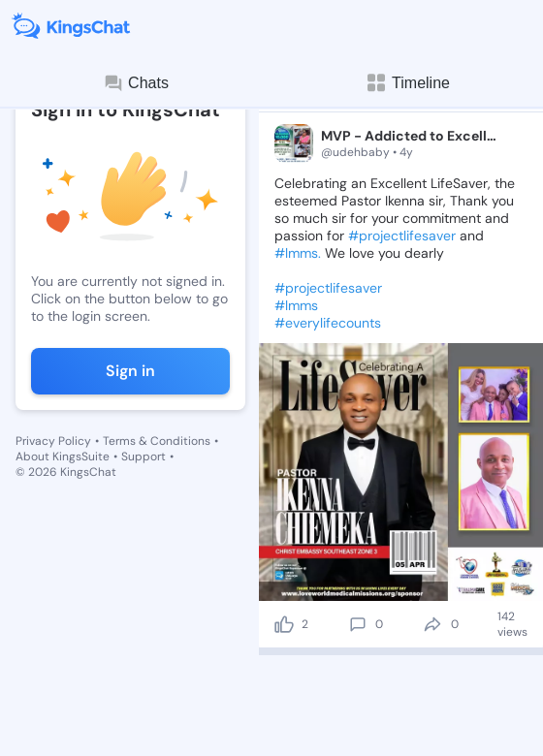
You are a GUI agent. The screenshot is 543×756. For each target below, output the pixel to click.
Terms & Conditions (157, 441)
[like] (284, 624)
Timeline (407, 83)
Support (144, 457)
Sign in (130, 371)
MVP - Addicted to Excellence (412, 136)
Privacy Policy (53, 441)
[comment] (358, 624)
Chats (136, 83)
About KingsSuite (63, 457)
